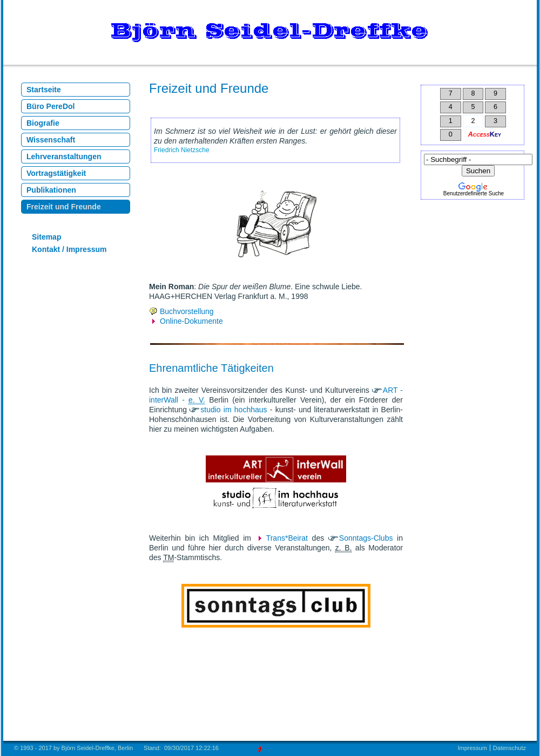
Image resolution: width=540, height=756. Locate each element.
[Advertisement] (477, 275)
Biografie (43, 123)
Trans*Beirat (287, 538)
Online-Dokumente (191, 321)
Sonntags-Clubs (366, 538)
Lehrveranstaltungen (64, 156)
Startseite (44, 90)
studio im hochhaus (234, 410)
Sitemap (46, 237)
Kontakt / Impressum (69, 249)
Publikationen (51, 190)
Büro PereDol (50, 106)
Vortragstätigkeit (56, 173)
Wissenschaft (51, 140)
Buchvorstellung (187, 311)
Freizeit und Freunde (64, 207)
